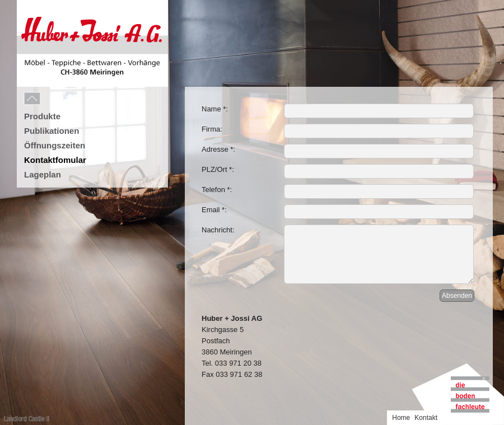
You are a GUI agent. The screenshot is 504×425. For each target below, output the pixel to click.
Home (401, 418)
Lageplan (43, 174)
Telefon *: (217, 190)
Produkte (42, 116)
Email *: (214, 210)
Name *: (215, 109)
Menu (57, 99)
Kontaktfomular (55, 160)
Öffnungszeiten (55, 145)
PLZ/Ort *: (218, 169)
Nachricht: (218, 230)
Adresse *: (218, 149)
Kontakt (426, 418)
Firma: (212, 129)
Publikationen (52, 131)
